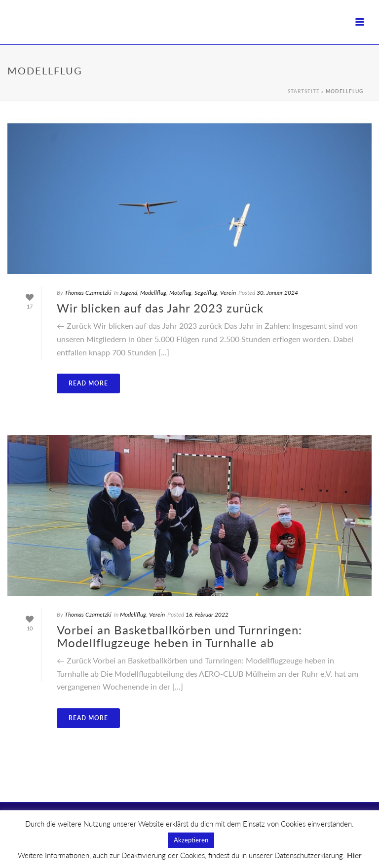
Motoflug (180, 293)
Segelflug (206, 293)
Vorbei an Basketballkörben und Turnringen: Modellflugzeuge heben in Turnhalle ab (179, 636)
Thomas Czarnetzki (88, 293)
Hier (354, 855)
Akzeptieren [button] (191, 840)
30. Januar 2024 (277, 293)
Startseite (304, 91)
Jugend (129, 293)
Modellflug (153, 293)
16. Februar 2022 (207, 614)
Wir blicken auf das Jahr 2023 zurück (160, 308)
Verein (228, 293)
